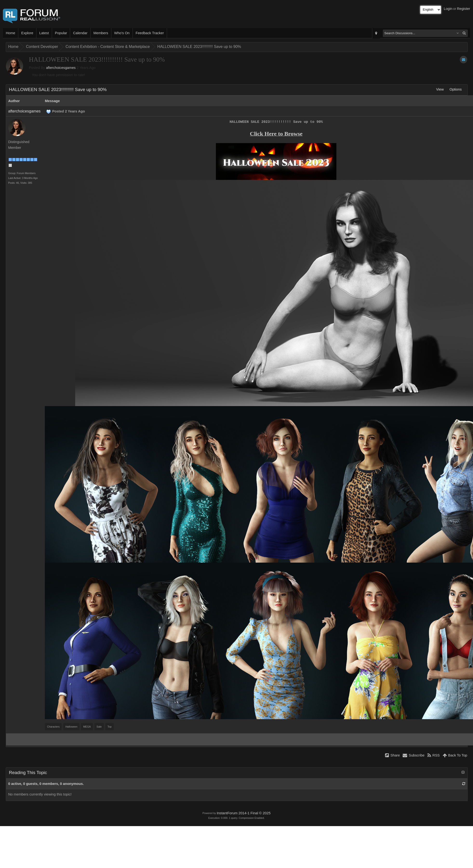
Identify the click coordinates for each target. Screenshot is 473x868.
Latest (44, 33)
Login (448, 9)
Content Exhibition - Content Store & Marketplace (108, 47)
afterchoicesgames (61, 68)
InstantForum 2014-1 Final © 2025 (243, 813)
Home (10, 33)
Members (101, 33)
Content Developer (42, 47)
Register (463, 9)
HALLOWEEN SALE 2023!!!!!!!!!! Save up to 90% (199, 47)
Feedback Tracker (150, 33)
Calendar (80, 33)
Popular (61, 33)
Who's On (122, 33)
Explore (27, 33)
